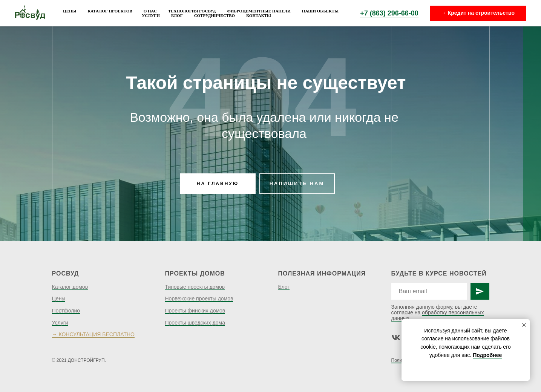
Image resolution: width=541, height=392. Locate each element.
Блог (177, 15)
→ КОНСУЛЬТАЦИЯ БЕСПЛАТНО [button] (93, 334)
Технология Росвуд (192, 11)
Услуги (151, 15)
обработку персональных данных (438, 315)
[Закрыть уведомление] (524, 325)
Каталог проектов (110, 11)
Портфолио (66, 311)
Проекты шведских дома (195, 323)
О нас (150, 11)
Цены (70, 11)
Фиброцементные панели (259, 11)
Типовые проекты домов (195, 287)
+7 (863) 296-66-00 (389, 13)
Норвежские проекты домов (199, 299)
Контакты (259, 15)
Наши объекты (320, 11)
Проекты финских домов (195, 311)
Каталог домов (70, 287)
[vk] (396, 338)
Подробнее (487, 355)
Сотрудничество (215, 15)
